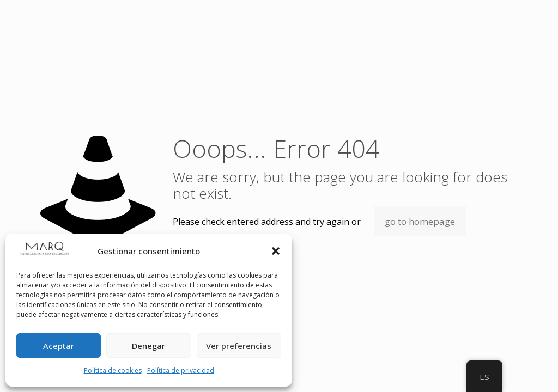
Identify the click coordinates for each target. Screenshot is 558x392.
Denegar (148, 346)
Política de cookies (113, 370)
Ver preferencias (239, 346)
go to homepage (420, 221)
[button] (276, 251)
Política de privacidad (181, 370)
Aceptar (59, 346)
